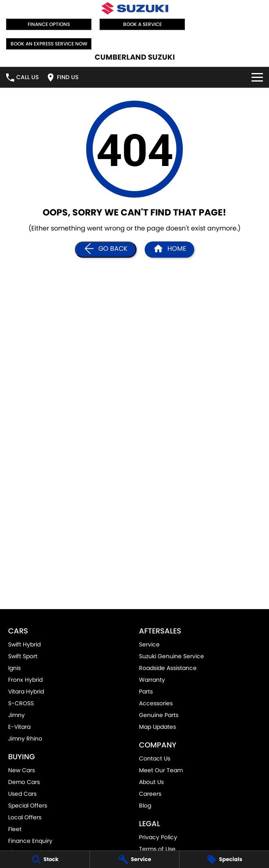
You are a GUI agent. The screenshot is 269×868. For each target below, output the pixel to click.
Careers (150, 794)
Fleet (15, 829)
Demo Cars (24, 782)
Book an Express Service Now (49, 44)
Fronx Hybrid (25, 680)
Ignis (14, 668)
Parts (146, 691)
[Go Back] (106, 250)
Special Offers (28, 806)
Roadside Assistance (168, 668)
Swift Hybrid (24, 644)
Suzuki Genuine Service (171, 656)
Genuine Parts (159, 715)
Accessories (156, 703)
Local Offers (25, 817)
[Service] (134, 859)
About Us (151, 782)
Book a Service (142, 24)
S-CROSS (21, 703)
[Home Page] (135, 8)
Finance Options (49, 24)
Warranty (152, 680)
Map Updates (157, 727)
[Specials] (224, 859)
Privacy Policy (158, 837)
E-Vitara (19, 727)
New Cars (22, 770)
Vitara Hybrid (26, 691)
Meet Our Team (161, 770)
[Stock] (45, 859)
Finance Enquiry (30, 841)
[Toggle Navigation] (257, 77)
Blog (145, 806)
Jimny (16, 715)
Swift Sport (23, 656)
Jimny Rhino (25, 739)
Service (149, 644)
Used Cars (22, 794)
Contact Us (155, 758)
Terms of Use (157, 849)
